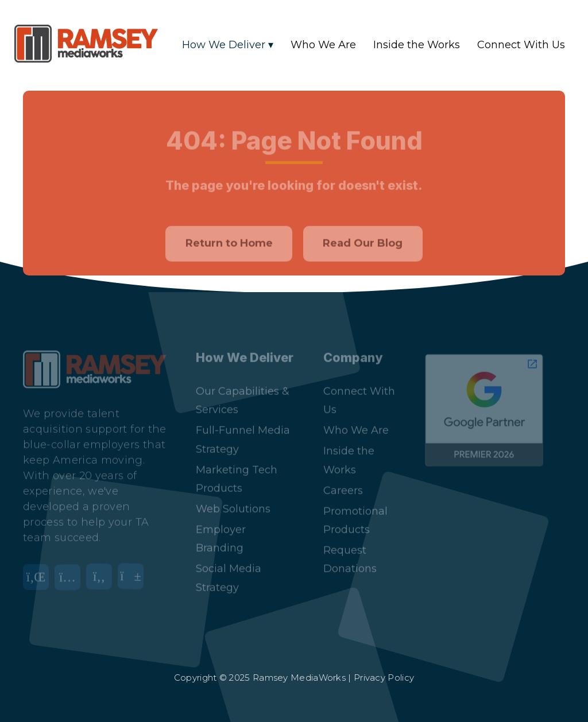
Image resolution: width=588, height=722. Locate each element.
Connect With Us (521, 45)
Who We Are (323, 45)
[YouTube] (134, 573)
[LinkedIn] (39, 573)
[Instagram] (70, 573)
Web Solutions (233, 498)
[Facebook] (102, 573)
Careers (343, 480)
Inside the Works (417, 45)
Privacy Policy (384, 678)
